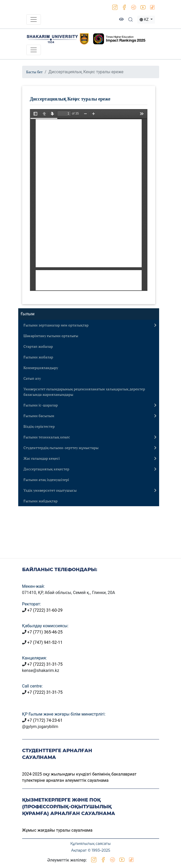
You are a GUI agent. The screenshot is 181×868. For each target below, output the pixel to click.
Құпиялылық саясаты (90, 844)
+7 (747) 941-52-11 (45, 642)
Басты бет (35, 72)
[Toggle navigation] (34, 19)
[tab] (89, 325)
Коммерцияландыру (41, 368)
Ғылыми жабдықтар (40, 501)
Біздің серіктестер (39, 426)
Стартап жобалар (38, 346)
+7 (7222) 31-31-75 (45, 664)
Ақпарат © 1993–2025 (91, 850)
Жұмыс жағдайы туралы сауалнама (57, 830)
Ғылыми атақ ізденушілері (46, 480)
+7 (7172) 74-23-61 (45, 720)
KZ (145, 19)
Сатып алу (32, 378)
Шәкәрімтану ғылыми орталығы (51, 336)
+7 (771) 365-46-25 (45, 632)
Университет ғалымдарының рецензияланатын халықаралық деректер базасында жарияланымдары (84, 392)
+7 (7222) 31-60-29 (45, 610)
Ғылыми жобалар (38, 357)
